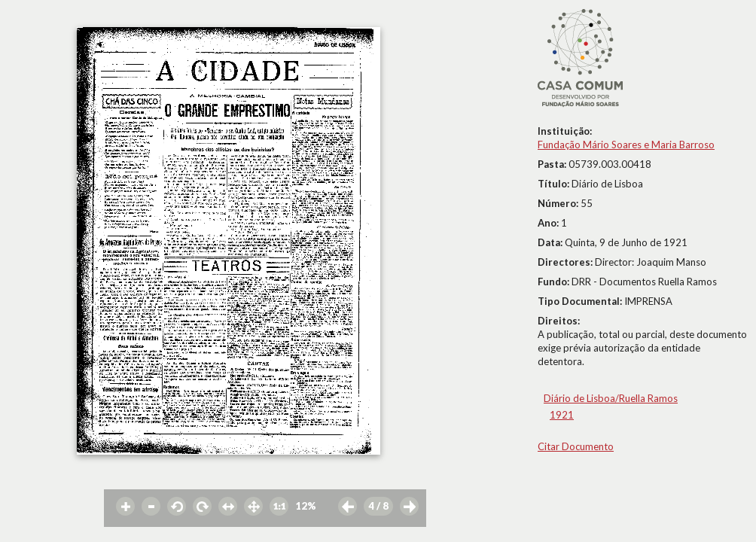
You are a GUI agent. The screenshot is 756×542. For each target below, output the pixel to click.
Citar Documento (576, 446)
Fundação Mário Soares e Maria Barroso (626, 145)
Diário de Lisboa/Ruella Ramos (611, 398)
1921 (562, 415)
